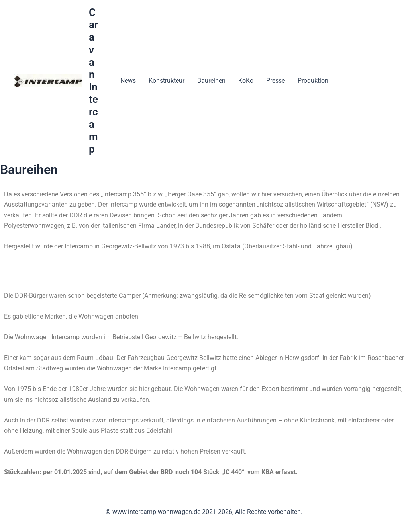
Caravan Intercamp (93, 81)
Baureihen (211, 81)
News (128, 81)
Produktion (313, 81)
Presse (276, 81)
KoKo (246, 81)
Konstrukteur (167, 81)
